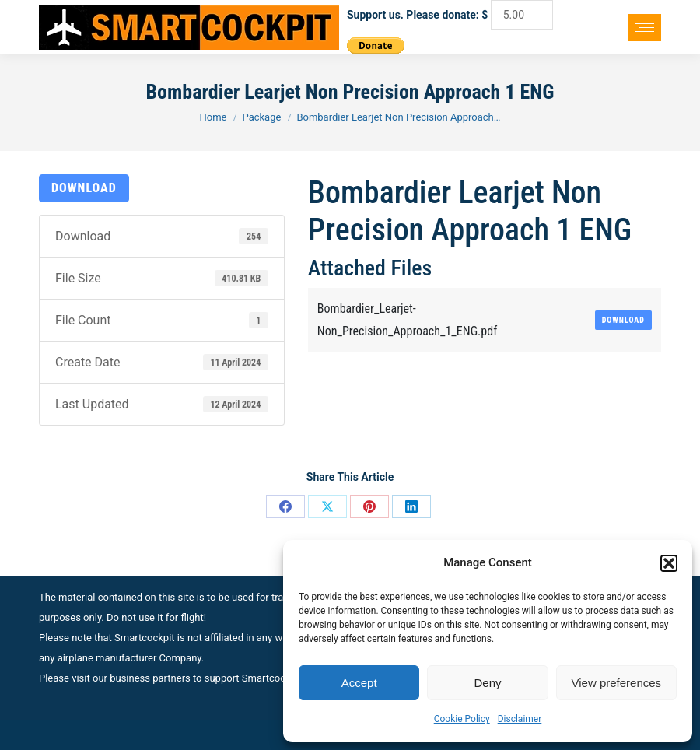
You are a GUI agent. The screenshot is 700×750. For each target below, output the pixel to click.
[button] (669, 563)
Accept (359, 683)
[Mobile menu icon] (645, 28)
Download (84, 188)
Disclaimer (520, 719)
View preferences (617, 683)
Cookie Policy (462, 719)
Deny (487, 683)
